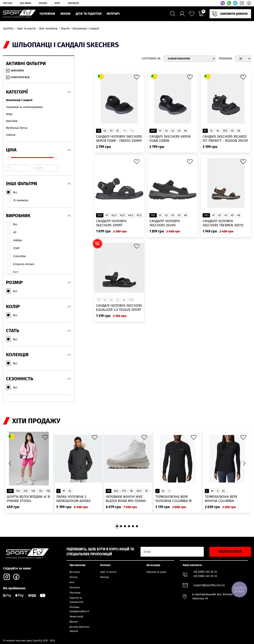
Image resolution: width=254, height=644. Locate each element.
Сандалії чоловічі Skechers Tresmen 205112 (223, 223)
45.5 (139, 215)
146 (33, 491)
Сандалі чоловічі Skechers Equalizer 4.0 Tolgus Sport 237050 (119, 308)
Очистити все (18, 77)
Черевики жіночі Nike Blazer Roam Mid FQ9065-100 (126, 499)
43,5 (122, 215)
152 (41, 491)
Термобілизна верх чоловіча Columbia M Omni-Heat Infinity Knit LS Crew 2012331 (177, 499)
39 (146, 491)
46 (185, 131)
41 (99, 131)
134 (18, 491)
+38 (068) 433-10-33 (205, 576)
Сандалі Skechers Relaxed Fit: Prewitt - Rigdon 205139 (225, 139)
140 (25, 491)
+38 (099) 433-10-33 (205, 572)
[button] (244, 463)
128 (10, 491)
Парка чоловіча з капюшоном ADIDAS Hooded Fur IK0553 (73, 499)
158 (48, 491)
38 (131, 491)
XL (70, 491)
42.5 (114, 215)
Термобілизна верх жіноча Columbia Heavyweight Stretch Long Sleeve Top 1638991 (224, 499)
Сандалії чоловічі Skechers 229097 (111, 223)
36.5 (116, 491)
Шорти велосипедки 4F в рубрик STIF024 (28, 499)
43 (111, 131)
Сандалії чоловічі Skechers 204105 (165, 223)
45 (117, 131)
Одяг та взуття (108, 572)
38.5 (139, 491)
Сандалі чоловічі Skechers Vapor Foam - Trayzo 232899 (119, 139)
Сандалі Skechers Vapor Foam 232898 (170, 139)
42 (105, 131)
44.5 (131, 215)
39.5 (153, 131)
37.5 (124, 491)
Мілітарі (105, 577)
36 (109, 491)
